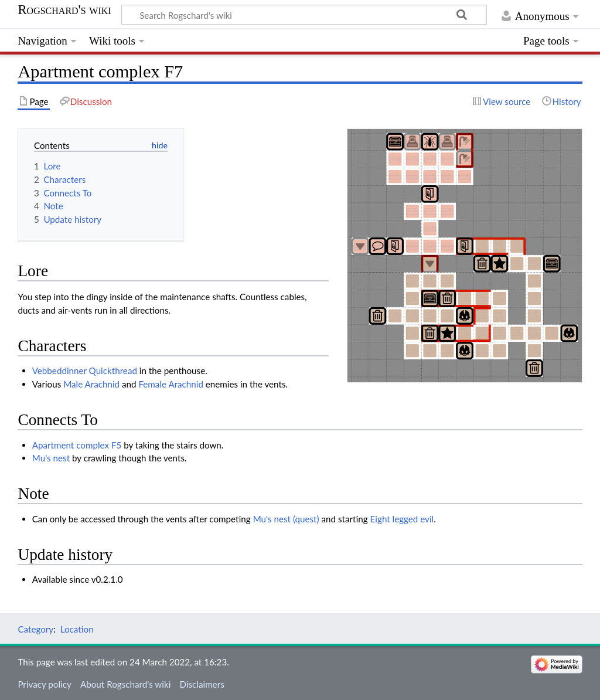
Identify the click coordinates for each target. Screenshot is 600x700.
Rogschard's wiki (64, 10)
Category (35, 629)
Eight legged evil (402, 519)
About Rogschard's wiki (125, 684)
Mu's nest (51, 458)
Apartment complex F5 (77, 445)
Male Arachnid (91, 384)
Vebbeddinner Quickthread (85, 371)
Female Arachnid (171, 384)
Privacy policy (44, 684)
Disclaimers (202, 684)
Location (77, 629)
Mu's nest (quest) (286, 519)
